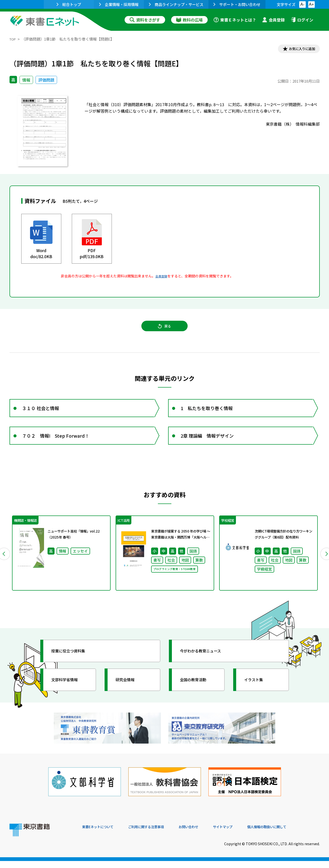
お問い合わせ (206, 834)
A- (302, 4)
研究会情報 (129, 695)
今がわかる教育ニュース (207, 666)
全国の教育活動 (198, 695)
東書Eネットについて (101, 834)
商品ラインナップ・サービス (176, 4)
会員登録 (273, 20)
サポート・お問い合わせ (237, 4)
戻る (165, 331)
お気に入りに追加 (298, 50)
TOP (13, 39)
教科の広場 (189, 20)
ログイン (302, 20)
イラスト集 (257, 695)
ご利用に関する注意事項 (157, 834)
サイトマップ (245, 834)
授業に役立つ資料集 (74, 666)
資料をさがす (145, 20)
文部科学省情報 (69, 695)
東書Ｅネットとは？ (235, 20)
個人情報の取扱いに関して (296, 834)
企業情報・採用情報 (119, 4)
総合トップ (69, 4)
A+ (311, 4)
